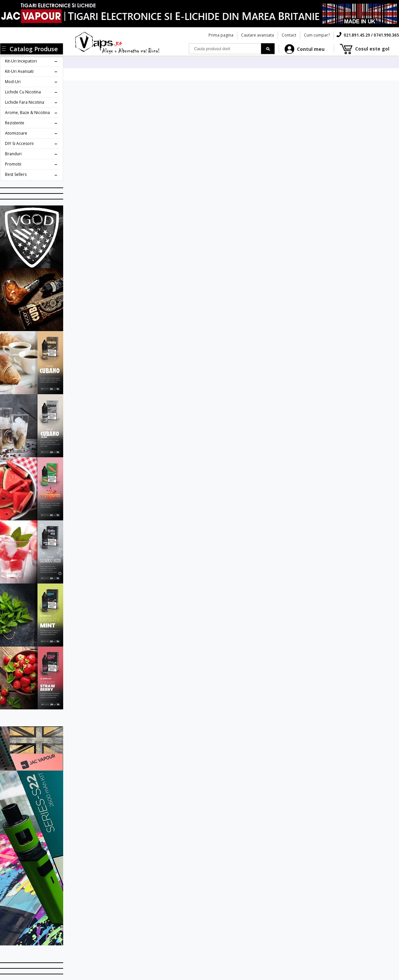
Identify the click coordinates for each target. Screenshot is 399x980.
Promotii (13, 164)
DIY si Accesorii (19, 143)
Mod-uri (13, 82)
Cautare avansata (258, 35)
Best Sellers (16, 174)
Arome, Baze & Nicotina (27, 113)
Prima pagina (221, 35)
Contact (289, 35)
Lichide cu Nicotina (23, 92)
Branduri (13, 154)
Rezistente (15, 123)
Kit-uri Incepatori (21, 61)
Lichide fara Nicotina (25, 102)
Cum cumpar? (317, 35)
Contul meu (311, 49)
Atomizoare (16, 133)
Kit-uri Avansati (19, 71)
